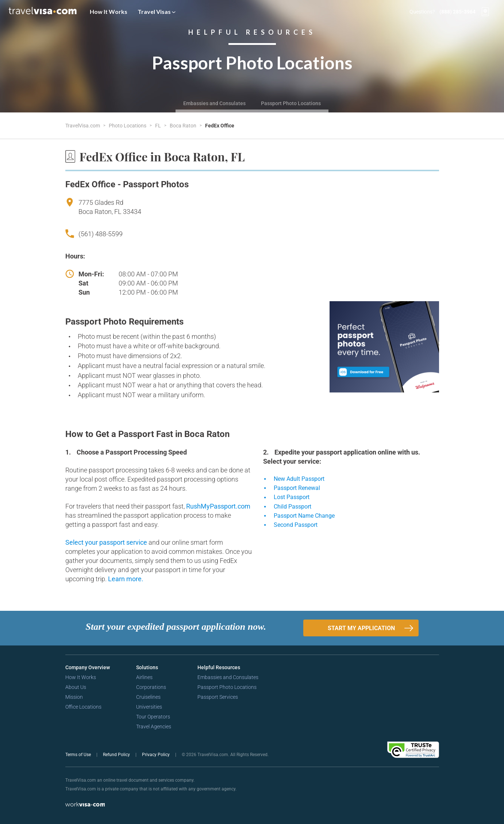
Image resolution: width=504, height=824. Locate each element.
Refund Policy (117, 755)
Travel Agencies (154, 727)
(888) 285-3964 (457, 12)
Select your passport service (107, 542)
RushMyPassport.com (218, 506)
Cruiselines (148, 697)
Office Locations (83, 707)
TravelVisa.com (83, 126)
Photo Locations (128, 126)
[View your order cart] (485, 12)
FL (159, 126)
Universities (149, 707)
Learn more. (126, 579)
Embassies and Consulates (214, 103)
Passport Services (218, 697)
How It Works (109, 12)
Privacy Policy (156, 755)
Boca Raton (184, 126)
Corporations (151, 687)
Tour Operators (153, 717)
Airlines (144, 677)
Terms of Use (79, 755)
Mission (74, 697)
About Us (76, 687)
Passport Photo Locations (291, 103)
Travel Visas (157, 12)
